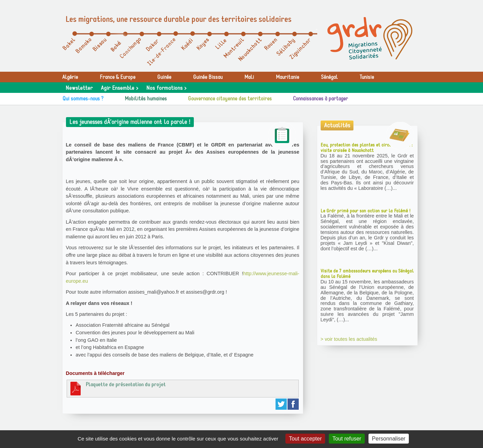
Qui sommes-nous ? (83, 99)
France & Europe (118, 77)
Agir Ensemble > (119, 88)
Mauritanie (287, 77)
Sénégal (329, 77)
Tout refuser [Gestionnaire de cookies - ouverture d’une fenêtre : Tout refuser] (347, 439)
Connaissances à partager (320, 99)
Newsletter (79, 88)
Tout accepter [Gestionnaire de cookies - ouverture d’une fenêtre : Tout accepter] (305, 439)
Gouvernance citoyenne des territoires (230, 99)
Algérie (70, 77)
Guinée (164, 77)
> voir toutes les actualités (349, 339)
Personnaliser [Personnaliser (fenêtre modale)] (389, 439)
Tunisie (367, 77)
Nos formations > (166, 88)
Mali (249, 77)
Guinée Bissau (208, 77)
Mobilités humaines (146, 99)
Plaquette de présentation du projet (117, 388)
